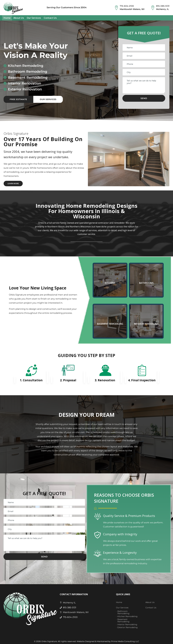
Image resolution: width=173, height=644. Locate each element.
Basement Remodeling (123, 620)
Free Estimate (18, 98)
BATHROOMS (146, 282)
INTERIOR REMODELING (146, 323)
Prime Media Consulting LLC (125, 641)
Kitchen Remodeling (127, 616)
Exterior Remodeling (128, 627)
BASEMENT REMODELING (110, 323)
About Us (19, 17)
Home (7, 17)
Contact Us (50, 17)
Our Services (34, 17)
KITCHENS (110, 282)
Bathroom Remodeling (123, 611)
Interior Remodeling (127, 624)
